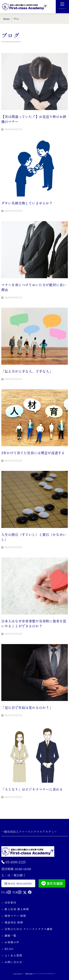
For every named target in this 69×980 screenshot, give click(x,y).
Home (6, 18)
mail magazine (18, 883)
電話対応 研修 (14, 922)
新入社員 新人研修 (17, 909)
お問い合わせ (13, 962)
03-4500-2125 (14, 862)
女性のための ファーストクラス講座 (29, 929)
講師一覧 (11, 936)
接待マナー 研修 (15, 916)
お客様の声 (12, 942)
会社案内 (11, 902)
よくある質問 (13, 955)
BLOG (9, 949)
